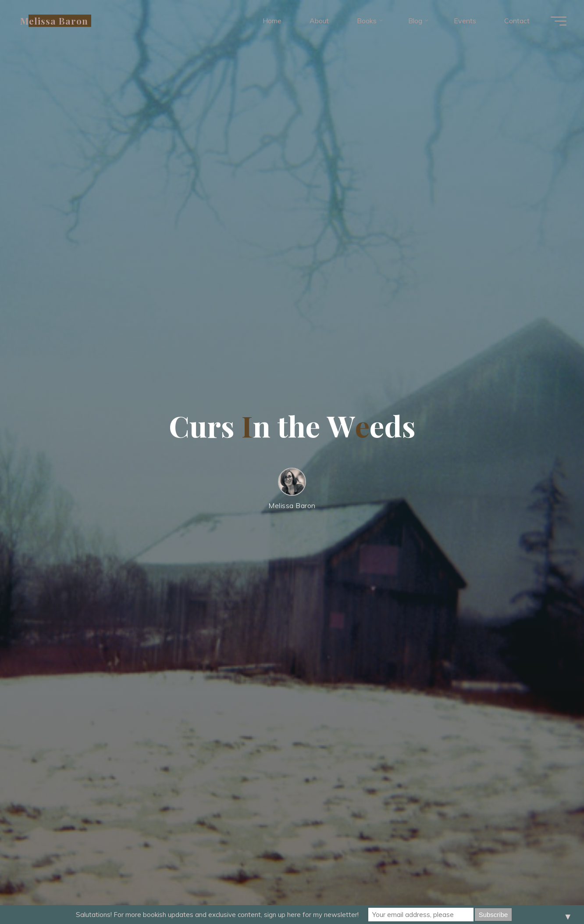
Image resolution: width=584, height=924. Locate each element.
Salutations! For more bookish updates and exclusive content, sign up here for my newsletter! (217, 915)
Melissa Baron (54, 21)
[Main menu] (559, 21)
